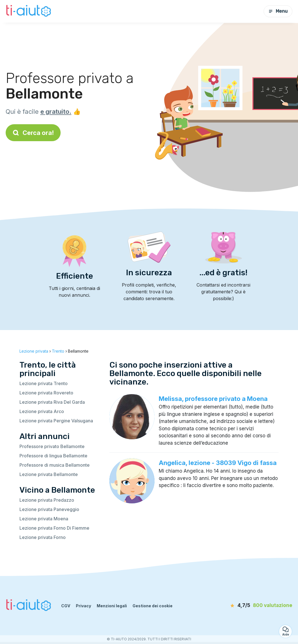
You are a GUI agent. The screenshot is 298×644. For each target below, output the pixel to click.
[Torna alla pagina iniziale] (29, 11)
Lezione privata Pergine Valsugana (56, 421)
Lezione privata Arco (42, 411)
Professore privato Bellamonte (52, 446)
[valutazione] (260, 606)
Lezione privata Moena (44, 519)
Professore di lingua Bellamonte (53, 456)
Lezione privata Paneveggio (49, 509)
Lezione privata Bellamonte (49, 474)
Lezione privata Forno (43, 537)
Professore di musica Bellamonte (55, 465)
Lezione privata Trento (44, 383)
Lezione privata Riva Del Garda (52, 402)
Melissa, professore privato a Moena (213, 399)
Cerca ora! (33, 133)
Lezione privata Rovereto (46, 393)
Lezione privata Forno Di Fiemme (54, 528)
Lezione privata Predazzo (47, 500)
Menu (278, 11)
